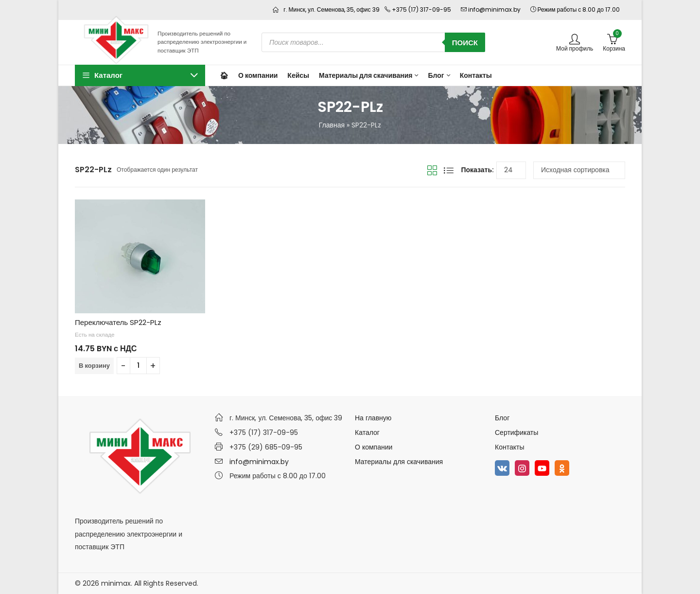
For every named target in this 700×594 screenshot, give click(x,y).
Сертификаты (516, 432)
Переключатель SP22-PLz (118, 322)
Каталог (367, 432)
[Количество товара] (138, 366)
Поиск (465, 43)
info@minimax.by (259, 462)
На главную (373, 418)
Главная (332, 125)
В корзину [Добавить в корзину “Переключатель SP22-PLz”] (94, 366)
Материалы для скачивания (399, 462)
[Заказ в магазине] (579, 170)
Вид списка (449, 170)
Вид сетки (432, 170)
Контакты (509, 447)
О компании (374, 447)
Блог (502, 418)
